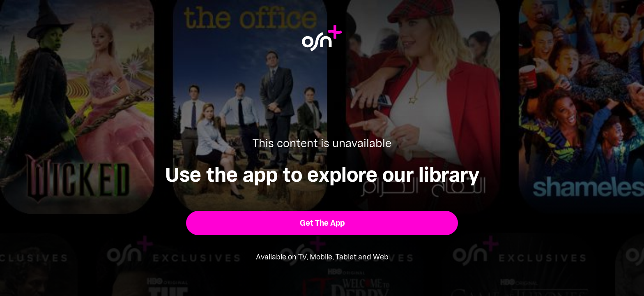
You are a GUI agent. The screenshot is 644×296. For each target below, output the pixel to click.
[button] (322, 223)
